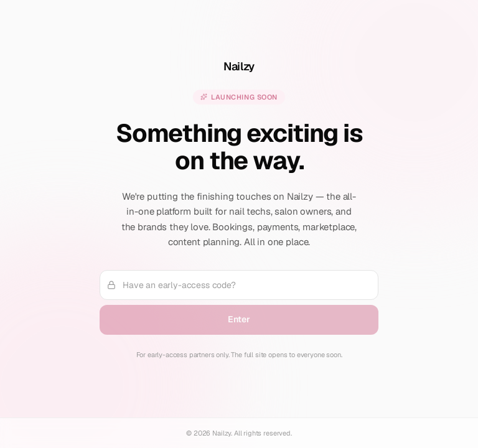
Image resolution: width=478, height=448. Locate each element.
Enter (239, 319)
